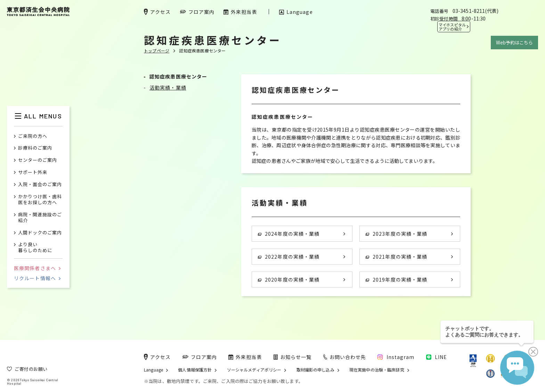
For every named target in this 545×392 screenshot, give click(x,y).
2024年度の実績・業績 (289, 234)
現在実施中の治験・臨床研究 (377, 370)
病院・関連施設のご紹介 (40, 218)
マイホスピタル (452, 27)
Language (153, 370)
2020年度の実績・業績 (289, 280)
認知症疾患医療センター (178, 76)
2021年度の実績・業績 (396, 257)
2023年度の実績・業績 (396, 234)
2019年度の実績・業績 (396, 280)
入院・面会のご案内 (40, 185)
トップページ (157, 51)
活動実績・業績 (168, 87)
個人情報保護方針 (195, 370)
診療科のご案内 (35, 148)
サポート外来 (33, 172)
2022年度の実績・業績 (289, 257)
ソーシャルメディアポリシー (254, 370)
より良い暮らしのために (35, 248)
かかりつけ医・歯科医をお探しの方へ (40, 200)
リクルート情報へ (37, 278)
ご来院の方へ (33, 136)
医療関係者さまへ (37, 268)
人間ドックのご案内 (40, 233)
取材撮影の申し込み (315, 370)
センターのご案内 (38, 160)
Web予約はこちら (514, 43)
